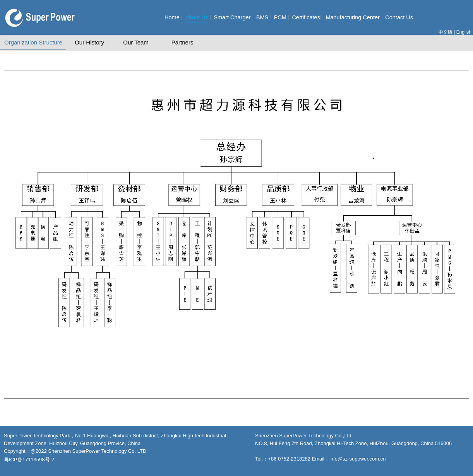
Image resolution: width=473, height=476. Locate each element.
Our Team (136, 42)
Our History (89, 42)
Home (172, 17)
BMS (262, 17)
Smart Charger (232, 17)
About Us (197, 17)
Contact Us (399, 17)
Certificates (306, 17)
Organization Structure (33, 42)
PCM (280, 17)
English (464, 32)
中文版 (446, 32)
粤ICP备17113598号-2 (29, 460)
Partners (183, 42)
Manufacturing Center (352, 17)
